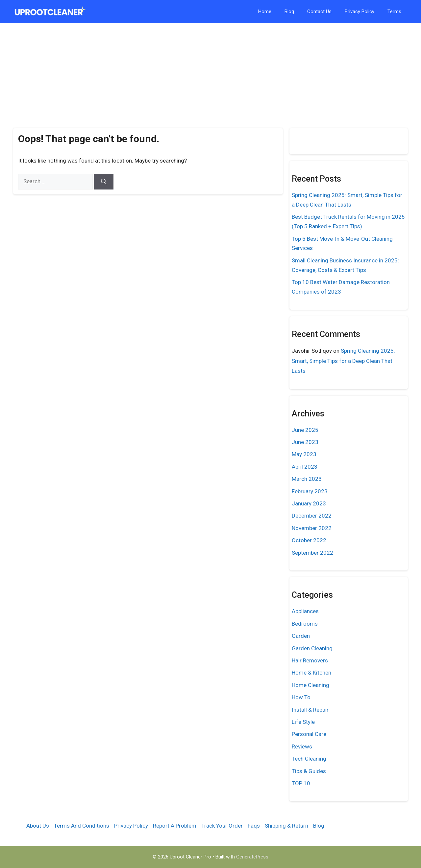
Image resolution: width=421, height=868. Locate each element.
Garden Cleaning (312, 648)
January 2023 (309, 503)
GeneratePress (252, 857)
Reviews (302, 746)
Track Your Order (222, 826)
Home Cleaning (310, 685)
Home (265, 11)
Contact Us (319, 11)
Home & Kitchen (311, 673)
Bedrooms (305, 624)
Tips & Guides (309, 771)
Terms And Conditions (82, 826)
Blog (289, 11)
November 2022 (312, 528)
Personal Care (309, 734)
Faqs (254, 826)
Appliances (305, 611)
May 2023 (304, 454)
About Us (38, 826)
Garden (301, 636)
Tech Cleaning (309, 759)
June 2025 (305, 430)
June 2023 (305, 442)
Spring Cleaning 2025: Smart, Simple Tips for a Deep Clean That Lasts (343, 361)
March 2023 (307, 479)
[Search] (104, 182)
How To (301, 697)
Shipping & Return (286, 826)
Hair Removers (310, 660)
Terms (394, 11)
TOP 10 (301, 783)
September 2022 (312, 553)
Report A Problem (175, 826)
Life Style (303, 722)
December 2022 (312, 516)
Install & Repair (310, 710)
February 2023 (310, 491)
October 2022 (309, 540)
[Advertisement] (210, 72)
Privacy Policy (359, 11)
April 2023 (305, 467)
